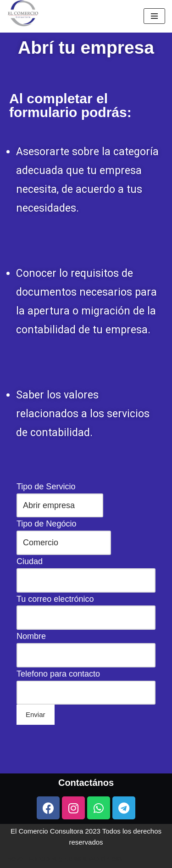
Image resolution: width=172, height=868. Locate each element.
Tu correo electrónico (86, 664)
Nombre (86, 680)
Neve (15, 859)
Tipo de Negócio (86, 631)
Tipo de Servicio (86, 615)
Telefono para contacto (86, 697)
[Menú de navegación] (154, 16)
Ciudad (86, 648)
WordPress (105, 859)
